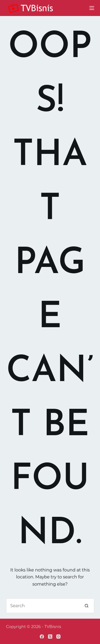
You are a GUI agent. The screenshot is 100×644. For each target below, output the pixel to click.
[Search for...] (43, 606)
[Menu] (92, 8)
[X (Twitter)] (50, 637)
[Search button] (87, 606)
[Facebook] (42, 637)
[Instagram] (58, 637)
